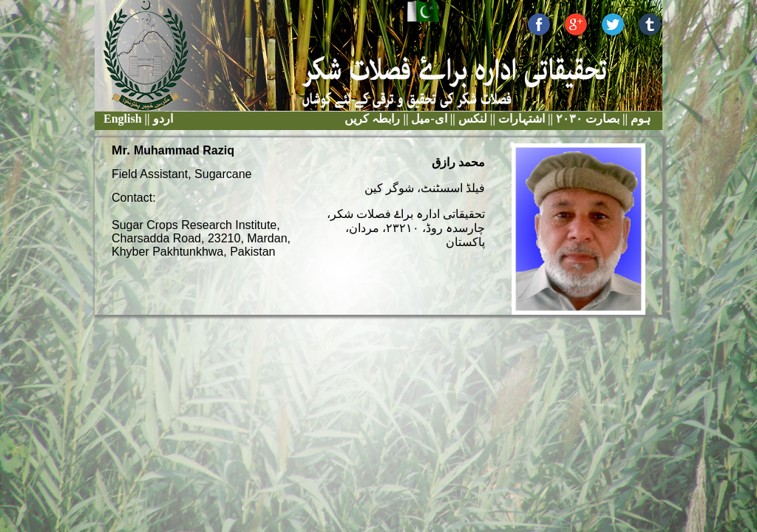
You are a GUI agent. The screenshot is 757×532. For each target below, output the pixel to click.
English (123, 119)
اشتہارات (520, 119)
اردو (163, 119)
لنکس (471, 119)
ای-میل (427, 119)
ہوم (639, 119)
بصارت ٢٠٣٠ (586, 119)
